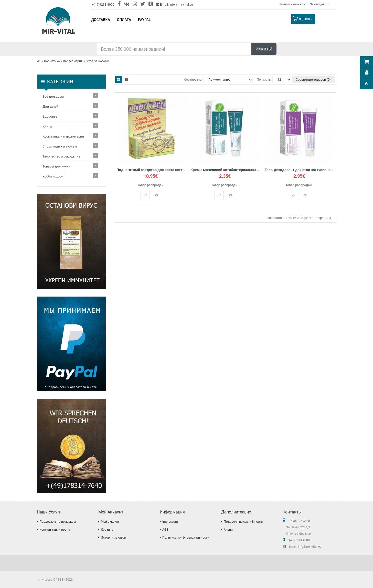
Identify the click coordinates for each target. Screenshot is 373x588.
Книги (47, 126)
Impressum (170, 522)
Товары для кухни (56, 166)
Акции (228, 530)
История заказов (113, 538)
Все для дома (53, 96)
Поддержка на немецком (58, 522)
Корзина (107, 530)
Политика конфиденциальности (186, 538)
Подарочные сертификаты (243, 522)
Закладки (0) (319, 4)
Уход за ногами (98, 61)
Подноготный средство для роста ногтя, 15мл (151, 170)
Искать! (264, 49)
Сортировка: (193, 80)
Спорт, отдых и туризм (60, 146)
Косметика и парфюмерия (63, 61)
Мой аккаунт (110, 522)
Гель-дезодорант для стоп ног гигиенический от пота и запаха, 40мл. (299, 170)
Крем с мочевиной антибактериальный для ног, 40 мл (225, 170)
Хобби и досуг (53, 176)
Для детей (51, 106)
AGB (165, 530)
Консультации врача (55, 530)
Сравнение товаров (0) (313, 80)
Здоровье (50, 116)
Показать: (264, 80)
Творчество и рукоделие (61, 156)
